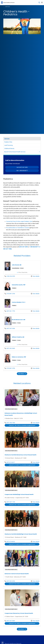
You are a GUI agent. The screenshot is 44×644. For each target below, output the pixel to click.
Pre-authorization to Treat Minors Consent (18, 228)
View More (22, 374)
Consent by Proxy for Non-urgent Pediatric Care (19, 221)
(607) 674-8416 (10, 541)
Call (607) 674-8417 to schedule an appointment (22, 465)
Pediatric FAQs (8, 142)
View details (35, 276)
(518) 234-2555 (10, 276)
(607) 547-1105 (10, 502)
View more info (22, 269)
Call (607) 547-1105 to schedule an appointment (22, 505)
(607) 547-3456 (10, 328)
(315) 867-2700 (10, 294)
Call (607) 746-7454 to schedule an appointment (22, 425)
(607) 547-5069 (10, 621)
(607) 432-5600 (10, 348)
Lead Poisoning (8, 145)
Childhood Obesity (9, 148)
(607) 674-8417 (10, 462)
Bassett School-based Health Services (15, 152)
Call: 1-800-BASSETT (22, 171)
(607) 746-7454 (10, 423)
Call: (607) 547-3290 (22, 167)
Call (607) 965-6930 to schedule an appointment (22, 584)
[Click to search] (39, 3)
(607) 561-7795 (10, 311)
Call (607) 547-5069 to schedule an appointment (22, 623)
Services (7, 139)
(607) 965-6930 (10, 581)
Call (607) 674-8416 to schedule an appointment (22, 544)
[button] (42, 3)
